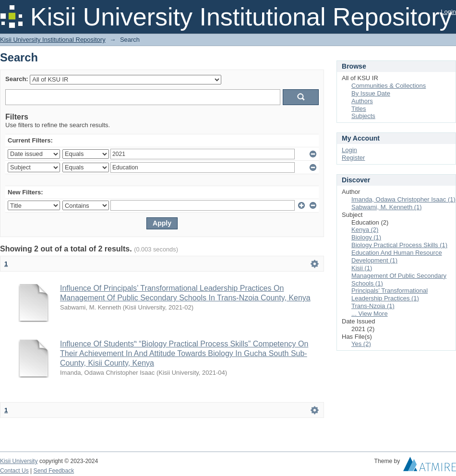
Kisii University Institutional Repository (53, 40)
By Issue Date (371, 93)
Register (353, 158)
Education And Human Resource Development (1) (397, 256)
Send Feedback (54, 471)
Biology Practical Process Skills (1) (399, 245)
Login (448, 12)
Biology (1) (366, 237)
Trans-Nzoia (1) (373, 306)
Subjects (363, 116)
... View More (370, 314)
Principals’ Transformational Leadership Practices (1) (390, 294)
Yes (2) (361, 344)
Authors (362, 101)
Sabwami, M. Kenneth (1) (387, 207)
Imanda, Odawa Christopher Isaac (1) (403, 199)
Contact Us (14, 471)
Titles (359, 109)
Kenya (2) (365, 230)
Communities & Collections (389, 86)
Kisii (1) (362, 268)
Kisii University (19, 461)
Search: (17, 79)
